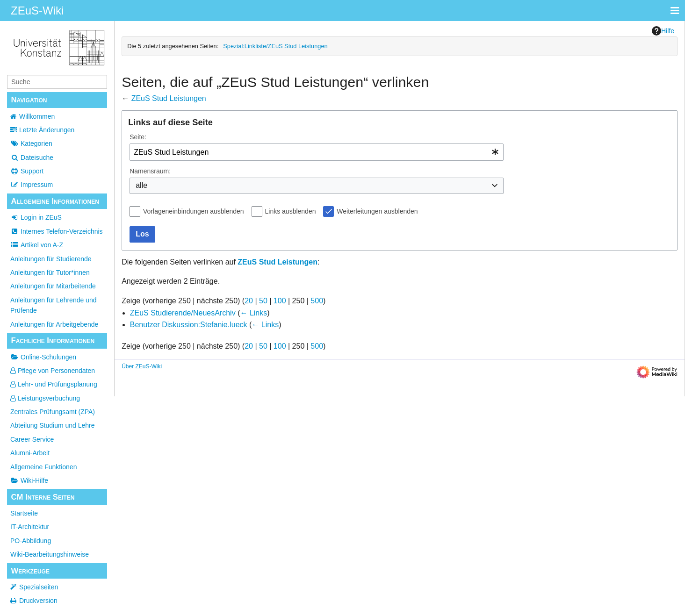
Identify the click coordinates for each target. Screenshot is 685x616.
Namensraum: (150, 171)
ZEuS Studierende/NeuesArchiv (183, 313)
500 (317, 301)
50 (263, 301)
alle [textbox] (141, 185)
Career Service (32, 439)
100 (280, 301)
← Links (253, 313)
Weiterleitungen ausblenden (377, 211)
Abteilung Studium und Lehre (53, 425)
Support (27, 171)
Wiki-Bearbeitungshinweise (50, 554)
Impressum (32, 185)
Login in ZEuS (36, 217)
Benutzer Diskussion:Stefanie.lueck (189, 325)
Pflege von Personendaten (53, 371)
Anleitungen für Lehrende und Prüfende (53, 305)
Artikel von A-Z (37, 245)
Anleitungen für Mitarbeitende (53, 286)
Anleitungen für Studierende (51, 259)
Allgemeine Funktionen (43, 467)
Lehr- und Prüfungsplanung (54, 384)
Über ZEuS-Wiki (142, 366)
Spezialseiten (39, 587)
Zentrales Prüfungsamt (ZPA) (53, 412)
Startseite (24, 513)
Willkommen (37, 116)
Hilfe (663, 31)
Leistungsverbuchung (45, 398)
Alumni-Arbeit (30, 453)
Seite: (138, 137)
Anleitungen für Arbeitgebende (54, 324)
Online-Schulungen (43, 357)
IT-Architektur (30, 527)
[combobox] (317, 152)
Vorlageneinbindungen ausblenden (194, 211)
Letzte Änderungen (47, 130)
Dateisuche (32, 158)
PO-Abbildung (31, 541)
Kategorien (31, 143)
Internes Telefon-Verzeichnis (57, 231)
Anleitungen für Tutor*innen (50, 272)
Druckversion (38, 601)
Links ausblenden (291, 211)
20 (249, 301)
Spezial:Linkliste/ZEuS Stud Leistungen (275, 46)
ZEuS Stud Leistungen (169, 98)
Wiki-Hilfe (29, 480)
